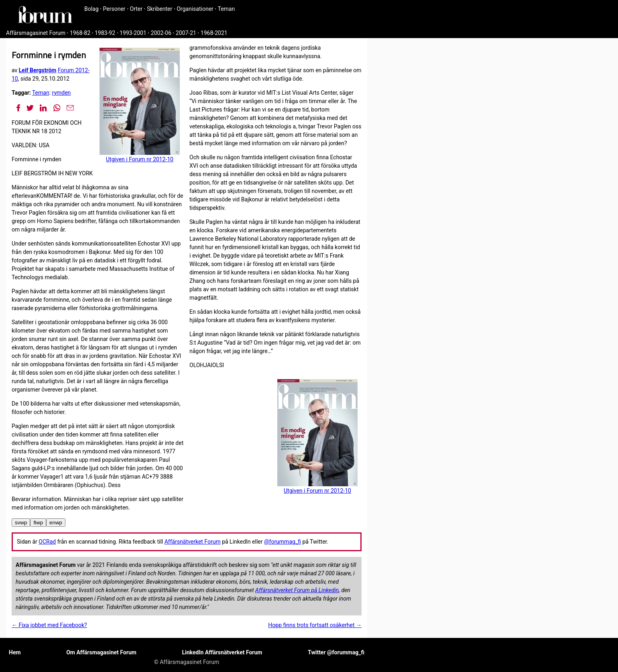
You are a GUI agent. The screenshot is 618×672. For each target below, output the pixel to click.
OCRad (47, 542)
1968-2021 (214, 33)
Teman (226, 9)
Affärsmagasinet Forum (36, 33)
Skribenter (160, 9)
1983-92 (105, 33)
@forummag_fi (283, 542)
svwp (21, 523)
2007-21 (186, 33)
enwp (56, 523)
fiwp (38, 523)
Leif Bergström (38, 70)
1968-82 (80, 33)
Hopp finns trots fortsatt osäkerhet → (315, 625)
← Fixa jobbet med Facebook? (49, 625)
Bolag (91, 9)
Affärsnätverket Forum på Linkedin (297, 590)
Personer (114, 9)
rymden (62, 93)
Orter (136, 9)
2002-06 (161, 33)
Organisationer (195, 9)
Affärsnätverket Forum (193, 542)
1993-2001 (133, 33)
